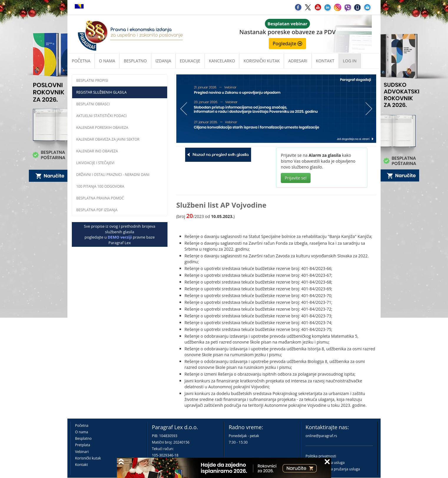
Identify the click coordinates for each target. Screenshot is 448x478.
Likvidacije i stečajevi (95, 163)
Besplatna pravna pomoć (100, 198)
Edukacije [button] (190, 61)
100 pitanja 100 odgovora (100, 186)
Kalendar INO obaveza (97, 151)
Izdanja (163, 61)
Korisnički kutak (88, 458)
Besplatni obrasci (93, 104)
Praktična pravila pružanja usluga (333, 469)
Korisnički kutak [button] (262, 61)
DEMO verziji (120, 237)
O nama (107, 61)
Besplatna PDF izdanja (97, 210)
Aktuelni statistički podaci (101, 116)
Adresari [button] (298, 61)
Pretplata (83, 445)
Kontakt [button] (325, 61)
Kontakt (81, 465)
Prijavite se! (296, 178)
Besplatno (135, 61)
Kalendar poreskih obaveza (102, 128)
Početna (81, 61)
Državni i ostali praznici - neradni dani (113, 175)
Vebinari (82, 452)
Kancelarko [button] (222, 61)
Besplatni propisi (92, 80)
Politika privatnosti (321, 456)
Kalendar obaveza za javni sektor (108, 139)
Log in (350, 61)
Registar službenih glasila (101, 92)
